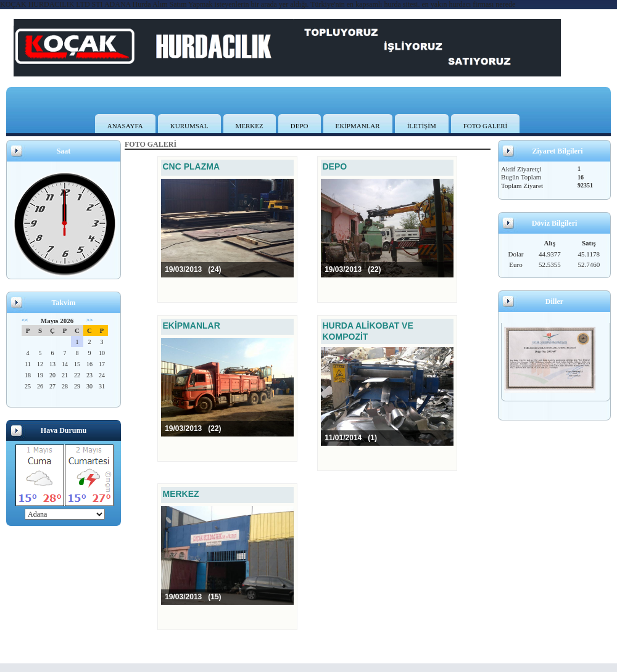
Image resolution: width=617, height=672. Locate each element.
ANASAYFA (125, 126)
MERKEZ (250, 126)
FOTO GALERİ (486, 126)
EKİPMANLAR (358, 126)
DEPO (300, 126)
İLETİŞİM (422, 126)
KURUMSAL (189, 126)
